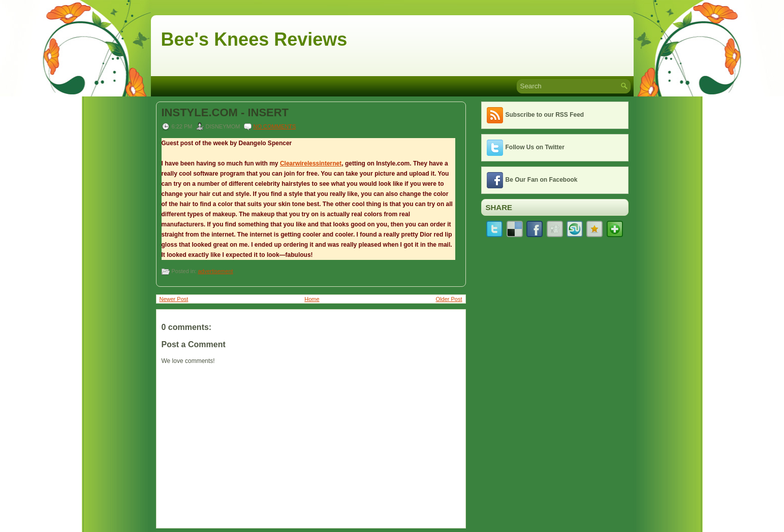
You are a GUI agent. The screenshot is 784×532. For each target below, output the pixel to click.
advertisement (215, 271)
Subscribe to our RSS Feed (545, 115)
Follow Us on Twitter (535, 147)
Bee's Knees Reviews (254, 39)
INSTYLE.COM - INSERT (225, 113)
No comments (275, 126)
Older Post (449, 299)
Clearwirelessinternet (311, 163)
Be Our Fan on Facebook (542, 180)
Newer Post (174, 299)
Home (312, 299)
